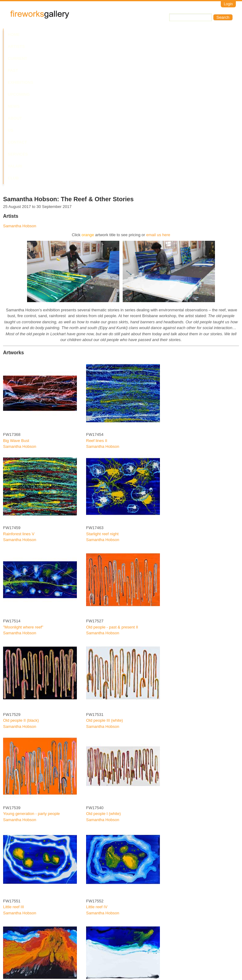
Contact (201, 35)
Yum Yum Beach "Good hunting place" (37, 962)
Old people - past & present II (112, 496)
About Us (175, 35)
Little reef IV (97, 775)
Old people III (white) (105, 589)
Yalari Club (48, 46)
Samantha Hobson (20, 94)
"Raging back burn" (20, 869)
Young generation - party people (32, 682)
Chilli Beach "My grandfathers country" (120, 869)
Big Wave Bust (16, 309)
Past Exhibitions (93, 35)
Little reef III (14, 775)
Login (228, 4)
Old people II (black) (21, 589)
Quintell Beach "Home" (106, 962)
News (152, 35)
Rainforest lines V (19, 402)
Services (18, 46)
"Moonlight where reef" (23, 496)
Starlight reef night (102, 402)
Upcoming (129, 35)
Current (59, 35)
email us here (158, 103)
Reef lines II (97, 309)
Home (14, 35)
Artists (34, 35)
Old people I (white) (103, 682)
